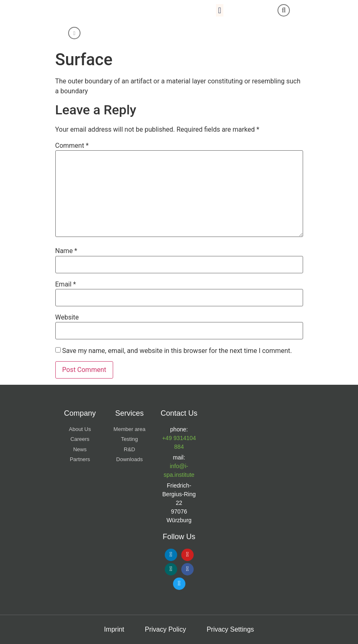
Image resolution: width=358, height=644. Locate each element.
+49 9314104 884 (179, 442)
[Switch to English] (146, 34)
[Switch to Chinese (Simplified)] (177, 34)
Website (67, 317)
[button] (219, 10)
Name (66, 251)
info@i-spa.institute (179, 470)
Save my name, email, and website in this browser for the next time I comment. (177, 351)
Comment (72, 146)
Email (66, 284)
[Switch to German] (161, 34)
